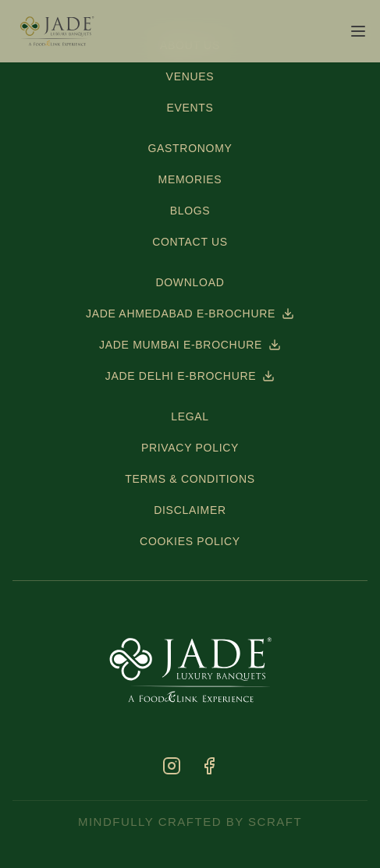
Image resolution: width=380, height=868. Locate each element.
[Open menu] (358, 31)
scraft (275, 822)
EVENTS (190, 108)
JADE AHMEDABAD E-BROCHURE (190, 314)
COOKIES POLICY (190, 541)
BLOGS (190, 211)
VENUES (190, 76)
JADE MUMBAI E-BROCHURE (190, 345)
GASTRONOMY (190, 148)
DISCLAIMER (190, 510)
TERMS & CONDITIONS (190, 479)
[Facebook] (209, 766)
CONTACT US (190, 242)
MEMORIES (190, 179)
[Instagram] (172, 766)
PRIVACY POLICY (190, 448)
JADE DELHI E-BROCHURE (190, 376)
